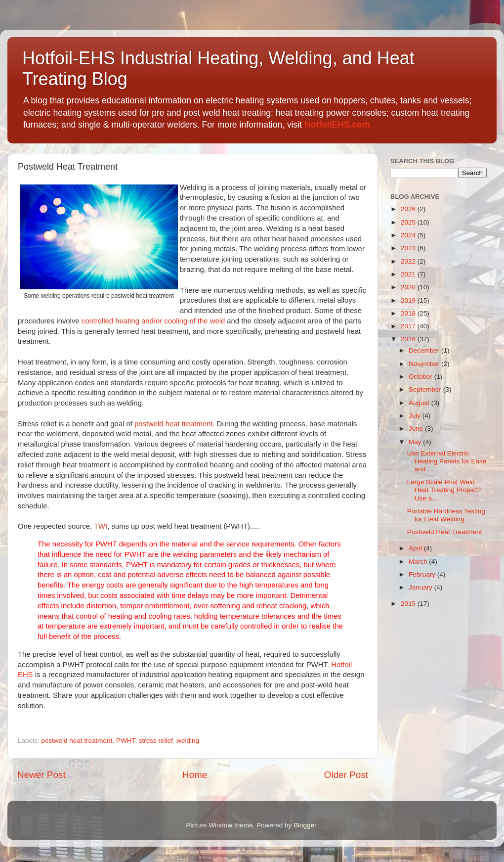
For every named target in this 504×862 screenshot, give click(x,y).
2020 (409, 287)
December (425, 350)
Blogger (305, 825)
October (421, 377)
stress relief (156, 741)
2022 (409, 261)
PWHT (126, 741)
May (416, 442)
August (420, 403)
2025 (409, 222)
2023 (409, 248)
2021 (409, 274)
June (417, 429)
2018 (409, 313)
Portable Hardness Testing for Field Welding (446, 515)
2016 (409, 339)
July (416, 416)
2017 (409, 326)
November (425, 364)
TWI (101, 526)
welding (188, 741)
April (416, 548)
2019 (409, 300)
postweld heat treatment (173, 424)
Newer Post (42, 775)
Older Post (346, 775)
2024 (409, 235)
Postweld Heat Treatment (445, 532)
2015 (409, 604)
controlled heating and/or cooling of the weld (154, 321)
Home (195, 775)
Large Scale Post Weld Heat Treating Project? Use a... (444, 490)
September (426, 389)
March (419, 562)
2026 (409, 209)
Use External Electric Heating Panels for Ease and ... (447, 461)
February (423, 574)
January (421, 587)
